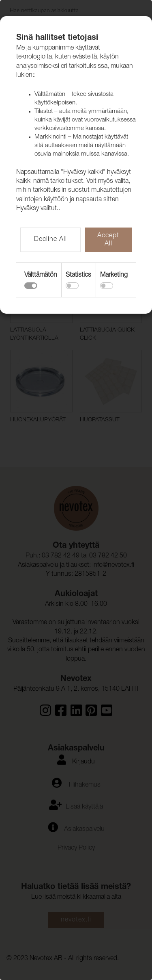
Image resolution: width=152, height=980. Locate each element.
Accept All (108, 240)
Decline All (50, 240)
